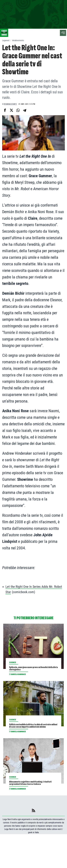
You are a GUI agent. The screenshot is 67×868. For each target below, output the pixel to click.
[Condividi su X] (11, 110)
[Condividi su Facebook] (5, 110)
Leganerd (6, 40)
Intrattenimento (18, 40)
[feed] (33, 844)
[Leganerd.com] (4, 33)
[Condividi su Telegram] (25, 110)
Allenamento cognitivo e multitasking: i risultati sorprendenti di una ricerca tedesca (29, 810)
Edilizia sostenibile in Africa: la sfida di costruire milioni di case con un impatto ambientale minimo (32, 740)
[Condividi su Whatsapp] (18, 110)
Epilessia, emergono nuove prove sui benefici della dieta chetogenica (33, 673)
